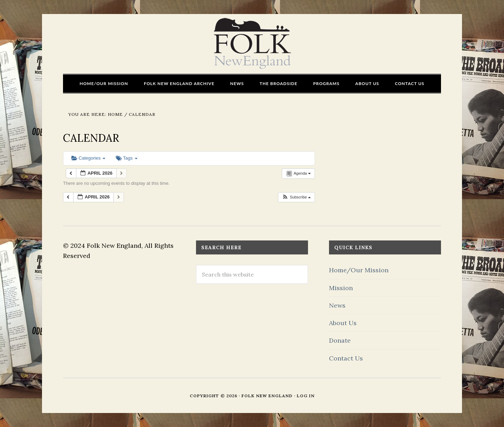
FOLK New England (252, 44)
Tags (127, 158)
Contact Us (346, 358)
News (337, 305)
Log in (306, 396)
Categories (88, 158)
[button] (296, 197)
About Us (343, 323)
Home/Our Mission (359, 270)
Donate (340, 340)
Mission (341, 288)
